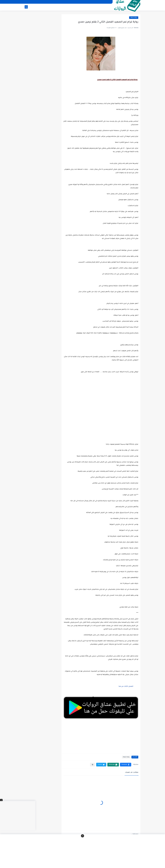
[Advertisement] (101, 396)
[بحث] (26, 7)
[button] (126, 765)
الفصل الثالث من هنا (126, 687)
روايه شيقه (134, 18)
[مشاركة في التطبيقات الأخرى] (93, 765)
